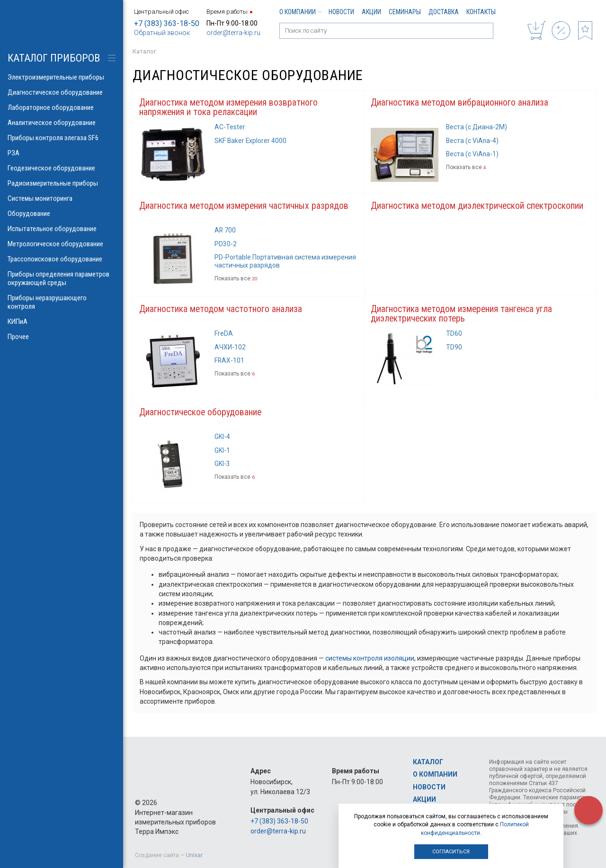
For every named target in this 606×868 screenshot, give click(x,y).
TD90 (454, 348)
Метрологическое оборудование (62, 244)
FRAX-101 (230, 362)
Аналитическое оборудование (62, 123)
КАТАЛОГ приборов (54, 58)
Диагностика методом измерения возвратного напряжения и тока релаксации (229, 107)
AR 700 (225, 231)
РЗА (62, 153)
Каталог (428, 762)
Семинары (405, 12)
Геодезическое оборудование (62, 168)
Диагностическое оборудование (201, 414)
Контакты (481, 12)
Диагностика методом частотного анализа (221, 310)
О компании (300, 12)
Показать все (466, 168)
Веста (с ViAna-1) (473, 154)
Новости (341, 12)
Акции (371, 12)
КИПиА (62, 322)
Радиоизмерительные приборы (62, 183)
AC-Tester (230, 127)
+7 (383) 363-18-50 (167, 23)
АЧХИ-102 (230, 348)
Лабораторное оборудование (62, 107)
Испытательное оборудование (62, 229)
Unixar (194, 855)
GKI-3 (222, 465)
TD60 (454, 335)
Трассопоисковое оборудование (62, 259)
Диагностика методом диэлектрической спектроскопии (478, 206)
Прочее (62, 337)
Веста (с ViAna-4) (473, 141)
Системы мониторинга (62, 198)
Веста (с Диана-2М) (477, 127)
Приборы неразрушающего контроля (62, 302)
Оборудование (62, 214)
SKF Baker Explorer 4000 (251, 141)
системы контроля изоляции (370, 660)
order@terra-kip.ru (233, 33)
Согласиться (451, 852)
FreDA (224, 335)
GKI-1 (222, 452)
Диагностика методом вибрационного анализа (460, 103)
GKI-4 (222, 438)
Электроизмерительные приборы (62, 77)
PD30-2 (226, 245)
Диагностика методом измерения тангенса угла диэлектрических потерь (463, 315)
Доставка (444, 12)
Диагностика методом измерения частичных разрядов (245, 206)
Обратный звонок (162, 33)
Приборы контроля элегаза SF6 (62, 138)
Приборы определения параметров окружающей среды (62, 278)
